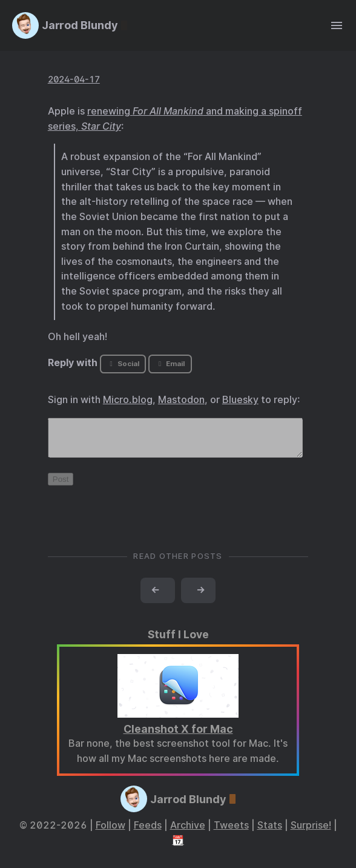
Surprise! (311, 833)
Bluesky (240, 400)
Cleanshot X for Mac (178, 736)
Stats (270, 833)
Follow (110, 833)
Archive (188, 833)
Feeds (148, 833)
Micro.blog (128, 400)
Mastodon (181, 400)
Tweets (231, 833)
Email (170, 364)
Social (123, 364)
